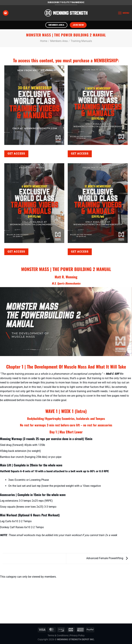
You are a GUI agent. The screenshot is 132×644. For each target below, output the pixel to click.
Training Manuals (81, 41)
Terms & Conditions (58, 636)
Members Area (59, 41)
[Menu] (124, 13)
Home (44, 41)
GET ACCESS (16, 154)
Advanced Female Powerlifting (107, 558)
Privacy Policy (77, 636)
